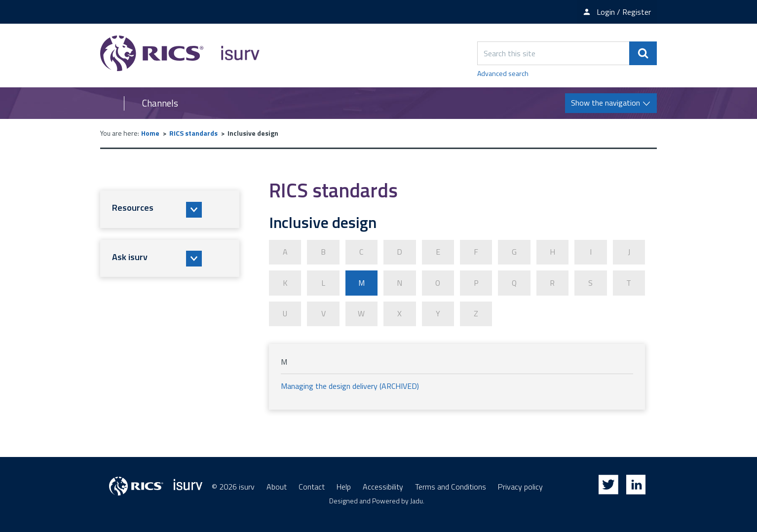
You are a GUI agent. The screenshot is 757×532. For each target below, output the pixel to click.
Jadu (416, 500)
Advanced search (503, 73)
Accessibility (383, 486)
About (277, 486)
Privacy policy (520, 486)
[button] (170, 209)
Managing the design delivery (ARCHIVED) (350, 385)
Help (344, 486)
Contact (312, 486)
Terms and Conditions (451, 486)
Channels (160, 103)
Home (150, 133)
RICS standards (193, 133)
